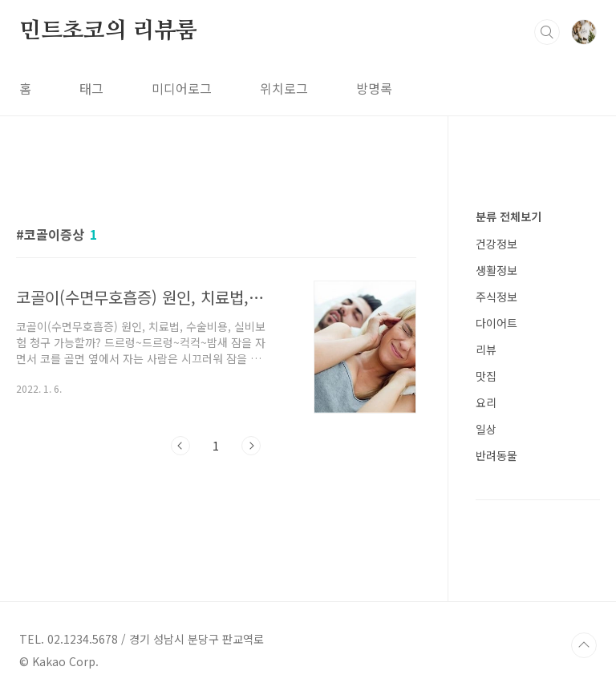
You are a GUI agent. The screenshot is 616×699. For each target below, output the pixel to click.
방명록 (374, 88)
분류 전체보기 (509, 216)
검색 (547, 32)
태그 (91, 88)
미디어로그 (182, 88)
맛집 (486, 376)
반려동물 (496, 455)
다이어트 (496, 323)
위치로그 (284, 88)
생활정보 (496, 270)
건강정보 (496, 244)
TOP (584, 645)
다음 (251, 446)
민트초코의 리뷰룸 (108, 31)
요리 (486, 402)
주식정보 (496, 297)
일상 (486, 429)
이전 (180, 446)
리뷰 (486, 349)
